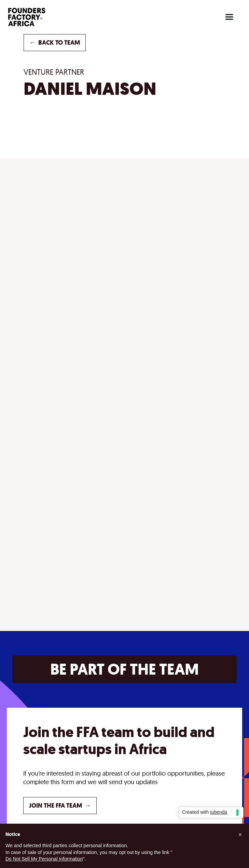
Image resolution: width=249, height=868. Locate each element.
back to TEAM (55, 42)
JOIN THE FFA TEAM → (60, 806)
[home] (37, 17)
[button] (229, 17)
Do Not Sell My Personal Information (44, 859)
